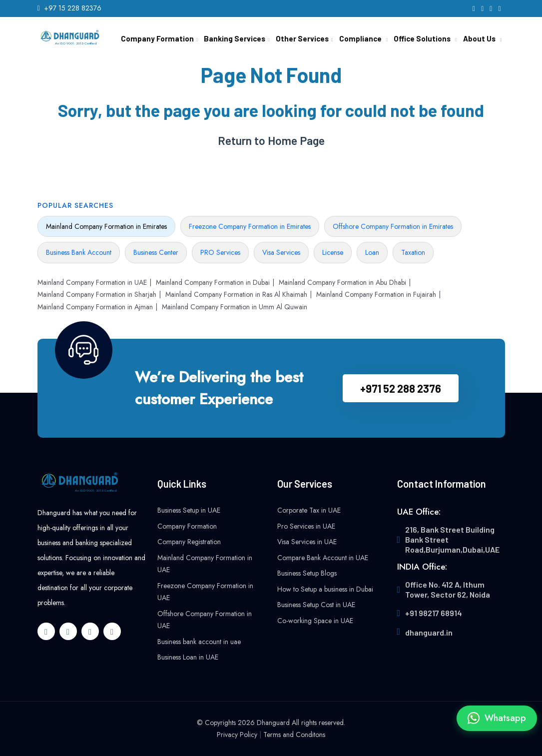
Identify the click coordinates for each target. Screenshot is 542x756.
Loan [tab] (372, 252)
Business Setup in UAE (189, 510)
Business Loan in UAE (188, 657)
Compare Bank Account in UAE (323, 558)
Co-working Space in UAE (315, 621)
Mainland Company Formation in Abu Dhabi (342, 282)
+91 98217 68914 (434, 613)
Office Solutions (422, 38)
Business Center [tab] (156, 252)
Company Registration (189, 542)
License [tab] (333, 252)
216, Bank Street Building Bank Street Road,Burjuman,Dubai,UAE (452, 539)
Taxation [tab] (413, 252)
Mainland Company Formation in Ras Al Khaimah (236, 294)
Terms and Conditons (294, 735)
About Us (479, 38)
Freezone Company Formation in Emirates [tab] (250, 226)
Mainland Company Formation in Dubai (213, 282)
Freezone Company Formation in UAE (205, 592)
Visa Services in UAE (307, 542)
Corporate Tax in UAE (309, 510)
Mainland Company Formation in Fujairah (376, 294)
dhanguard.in (429, 632)
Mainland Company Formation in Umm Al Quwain (235, 307)
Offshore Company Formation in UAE (205, 620)
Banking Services (235, 38)
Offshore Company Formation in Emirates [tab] (393, 226)
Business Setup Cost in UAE (316, 605)
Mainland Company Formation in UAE (92, 282)
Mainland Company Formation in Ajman (95, 307)
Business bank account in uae (199, 642)
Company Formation (157, 38)
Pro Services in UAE (306, 526)
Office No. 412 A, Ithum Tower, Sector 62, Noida (448, 589)
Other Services (302, 38)
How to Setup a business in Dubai (325, 589)
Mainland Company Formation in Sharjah (97, 294)
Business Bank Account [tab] (79, 252)
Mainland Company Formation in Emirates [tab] (106, 226)
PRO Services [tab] (220, 252)
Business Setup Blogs (307, 573)
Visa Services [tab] (281, 252)
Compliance (360, 38)
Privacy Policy (237, 735)
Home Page (296, 141)
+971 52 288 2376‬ (401, 388)
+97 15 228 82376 (73, 8)
